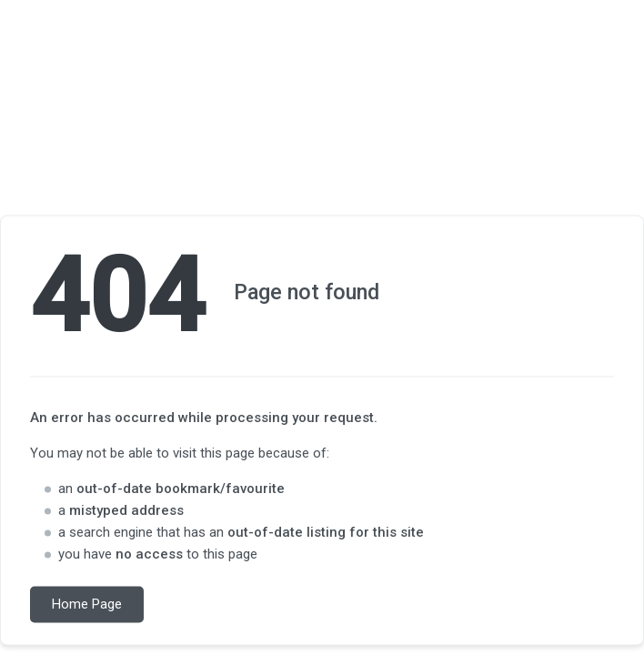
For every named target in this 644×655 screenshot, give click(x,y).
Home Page (87, 605)
